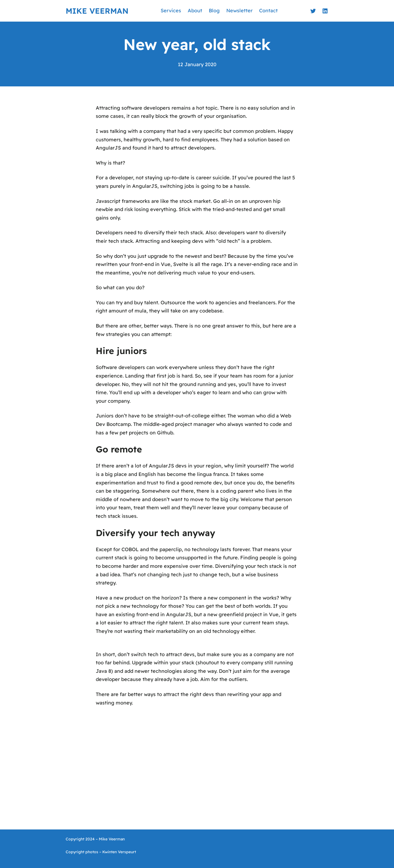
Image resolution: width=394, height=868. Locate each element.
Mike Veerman (97, 11)
